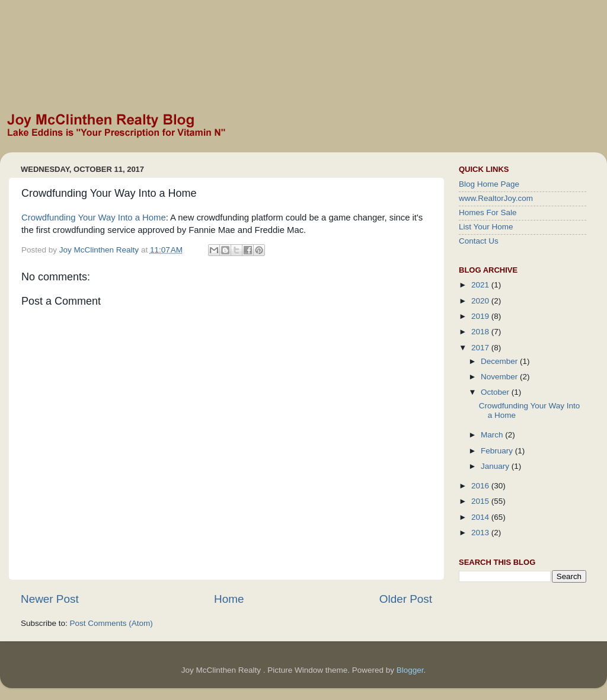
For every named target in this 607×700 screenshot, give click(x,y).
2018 (481, 332)
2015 (481, 501)
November (500, 377)
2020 (481, 301)
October (496, 392)
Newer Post (50, 599)
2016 (481, 486)
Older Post (406, 599)
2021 (481, 285)
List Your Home (486, 227)
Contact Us (479, 241)
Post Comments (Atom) (111, 623)
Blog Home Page (489, 184)
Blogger (410, 670)
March (493, 435)
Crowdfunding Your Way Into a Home (94, 218)
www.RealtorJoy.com (496, 198)
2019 (481, 316)
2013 (481, 533)
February (498, 451)
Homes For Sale (488, 212)
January (496, 466)
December (500, 361)
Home (229, 599)
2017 (481, 348)
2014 (481, 517)
